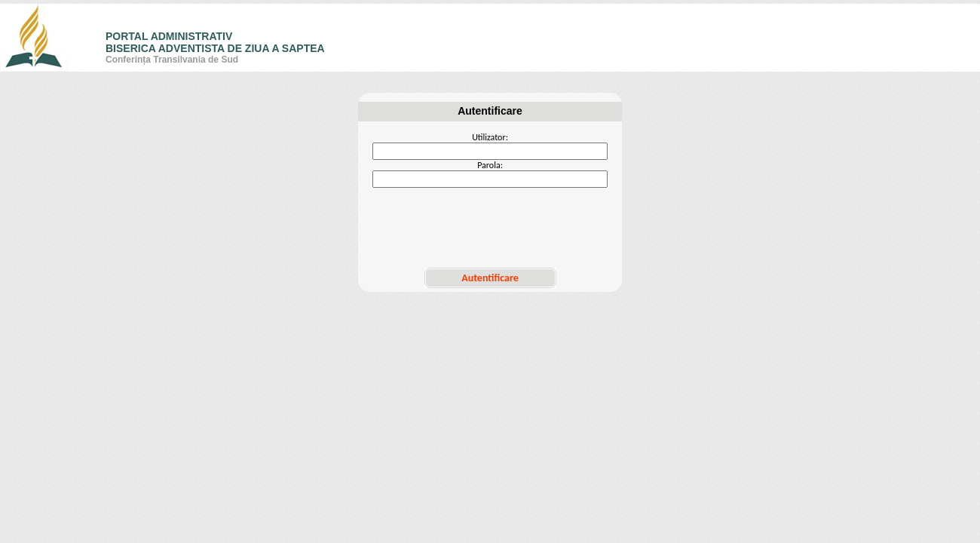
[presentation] (490, 228)
